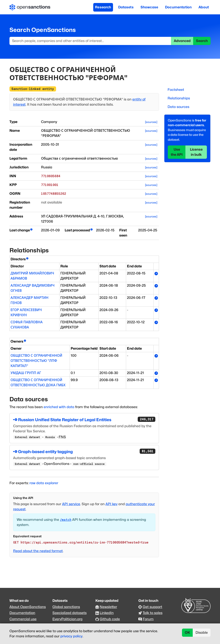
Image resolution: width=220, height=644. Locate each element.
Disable (202, 633)
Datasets (126, 7)
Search (202, 41)
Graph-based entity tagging (84, 451)
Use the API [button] (177, 152)
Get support (152, 607)
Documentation (178, 7)
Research (103, 7)
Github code (110, 619)
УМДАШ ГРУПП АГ (26, 373)
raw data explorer (44, 483)
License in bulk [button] (196, 152)
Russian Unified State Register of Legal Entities (84, 419)
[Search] (90, 41)
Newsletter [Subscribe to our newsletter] (108, 607)
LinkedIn (107, 613)
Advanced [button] (182, 41)
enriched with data (59, 407)
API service (71, 504)
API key (112, 504)
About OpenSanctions (28, 607)
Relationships (179, 98)
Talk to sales (153, 613)
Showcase (149, 7)
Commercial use (23, 619)
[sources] (151, 122)
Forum (148, 619)
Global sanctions (66, 607)
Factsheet (176, 90)
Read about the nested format (38, 551)
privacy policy (71, 636)
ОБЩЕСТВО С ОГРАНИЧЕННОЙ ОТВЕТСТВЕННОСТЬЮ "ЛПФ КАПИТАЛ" (36, 361)
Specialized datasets (70, 613)
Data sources (178, 107)
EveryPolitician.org (67, 619)
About (204, 7)
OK (187, 633)
